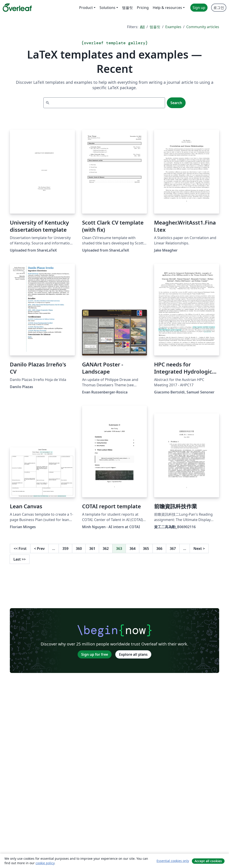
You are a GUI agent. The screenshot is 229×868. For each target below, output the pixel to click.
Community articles (203, 27)
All (142, 27)
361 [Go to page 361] (92, 549)
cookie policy (45, 863)
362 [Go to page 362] (106, 549)
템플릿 (155, 27)
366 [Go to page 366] (159, 549)
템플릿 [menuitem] (127, 8)
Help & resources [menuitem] (167, 8)
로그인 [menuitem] (219, 8)
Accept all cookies (208, 861)
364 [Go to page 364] (133, 549)
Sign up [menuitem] (199, 8)
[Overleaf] (17, 8)
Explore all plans (133, 654)
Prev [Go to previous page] (39, 549)
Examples (173, 27)
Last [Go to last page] (20, 559)
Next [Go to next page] (199, 549)
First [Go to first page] (20, 549)
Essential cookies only (173, 861)
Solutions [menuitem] (107, 8)
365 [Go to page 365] (146, 549)
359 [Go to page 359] (65, 549)
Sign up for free (95, 654)
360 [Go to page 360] (79, 549)
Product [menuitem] (86, 8)
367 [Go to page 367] (173, 549)
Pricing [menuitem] (143, 8)
